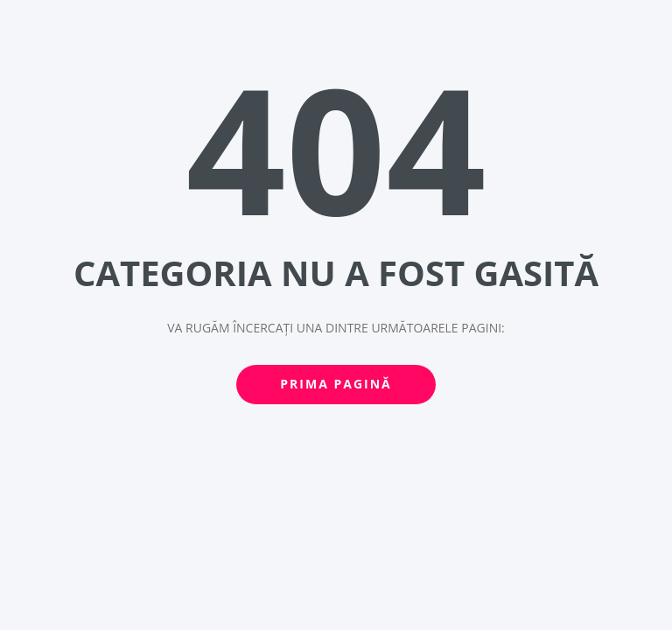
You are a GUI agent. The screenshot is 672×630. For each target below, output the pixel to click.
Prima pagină (336, 384)
